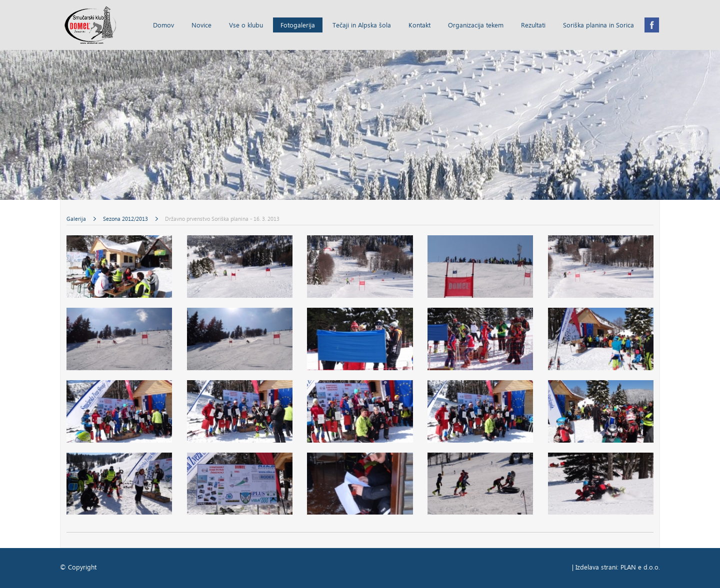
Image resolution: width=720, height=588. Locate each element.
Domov (163, 26)
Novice (201, 26)
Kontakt (419, 26)
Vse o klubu (246, 26)
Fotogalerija (298, 26)
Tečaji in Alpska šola (362, 26)
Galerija (77, 219)
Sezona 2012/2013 (126, 219)
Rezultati (533, 26)
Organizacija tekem (476, 26)
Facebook (652, 25)
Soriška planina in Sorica (598, 26)
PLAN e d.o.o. (640, 568)
